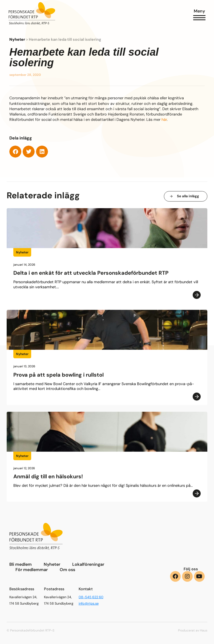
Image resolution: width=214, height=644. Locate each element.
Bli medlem (21, 564)
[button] (15, 152)
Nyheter (17, 40)
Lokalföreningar (88, 564)
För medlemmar (32, 570)
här (164, 120)
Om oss (67, 570)
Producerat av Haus (193, 630)
